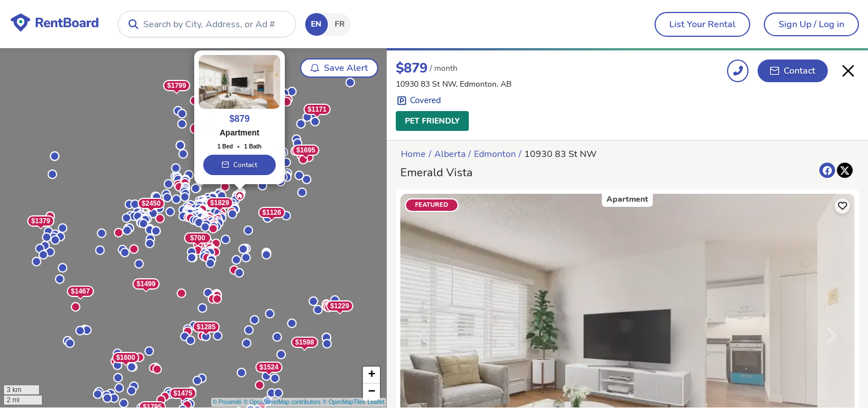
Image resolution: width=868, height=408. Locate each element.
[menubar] (702, 24)
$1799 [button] (176, 86)
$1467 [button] (80, 292)
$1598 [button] (304, 343)
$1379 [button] (40, 222)
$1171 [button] (317, 110)
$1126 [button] (271, 213)
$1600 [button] (125, 358)
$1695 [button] (305, 151)
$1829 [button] (219, 203)
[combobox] (207, 24)
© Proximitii (227, 402)
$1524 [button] (269, 368)
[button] (179, 187)
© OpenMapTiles (344, 402)
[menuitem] (702, 24)
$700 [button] (198, 239)
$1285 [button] (206, 328)
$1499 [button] (146, 284)
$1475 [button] (183, 394)
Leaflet (376, 402)
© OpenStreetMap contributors (282, 402)
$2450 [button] (151, 204)
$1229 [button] (339, 307)
